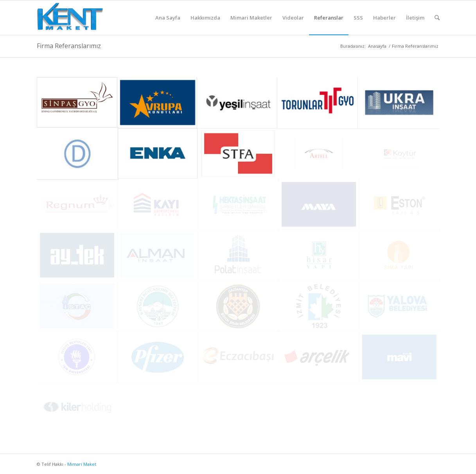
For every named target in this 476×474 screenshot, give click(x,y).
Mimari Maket (82, 464)
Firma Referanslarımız (69, 46)
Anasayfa (377, 46)
